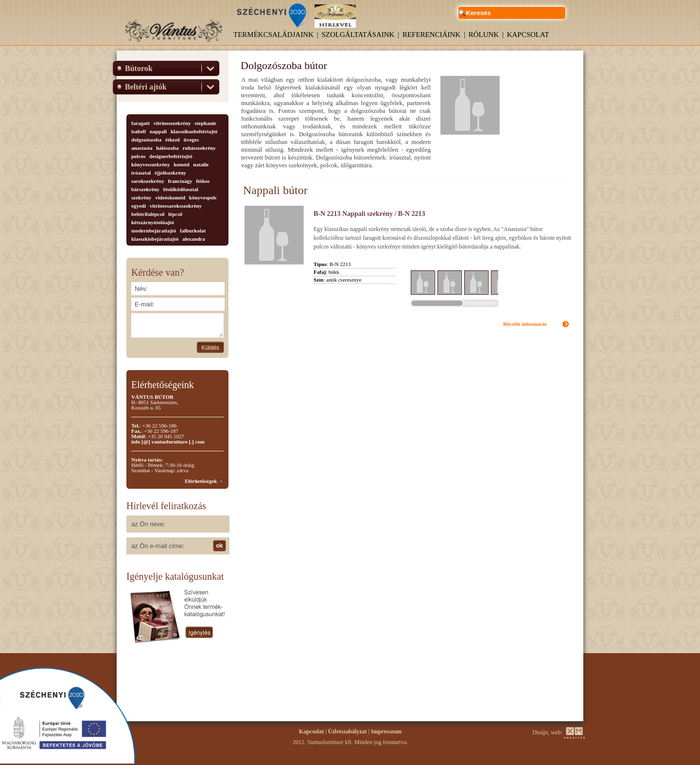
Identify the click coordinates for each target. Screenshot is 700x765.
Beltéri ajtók (146, 87)
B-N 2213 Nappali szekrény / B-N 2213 (369, 214)
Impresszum (386, 731)
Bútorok (139, 68)
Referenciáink (431, 35)
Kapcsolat (528, 35)
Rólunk (484, 35)
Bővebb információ (525, 324)
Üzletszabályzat (348, 731)
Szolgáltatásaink (358, 35)
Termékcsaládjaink (273, 35)
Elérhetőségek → (204, 481)
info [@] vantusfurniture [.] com (168, 442)
